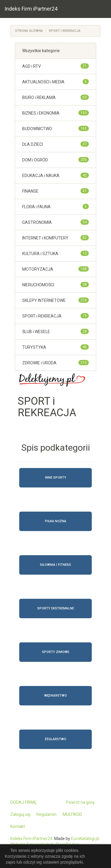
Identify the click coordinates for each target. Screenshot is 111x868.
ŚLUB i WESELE (36, 332)
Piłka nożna (56, 521)
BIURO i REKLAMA (39, 97)
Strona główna (29, 31)
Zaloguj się (20, 814)
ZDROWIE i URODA (39, 363)
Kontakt (18, 826)
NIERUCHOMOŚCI (38, 285)
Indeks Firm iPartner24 (31, 9)
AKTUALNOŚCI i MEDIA (43, 82)
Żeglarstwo (55, 739)
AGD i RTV (32, 66)
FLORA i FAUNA (36, 207)
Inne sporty (56, 478)
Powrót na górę (80, 802)
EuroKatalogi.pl (85, 839)
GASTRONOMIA (37, 222)
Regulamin (46, 814)
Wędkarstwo (55, 696)
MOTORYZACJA (38, 269)
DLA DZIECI (33, 144)
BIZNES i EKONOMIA (41, 113)
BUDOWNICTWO (37, 129)
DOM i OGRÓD (35, 160)
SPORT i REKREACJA (65, 31)
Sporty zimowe (56, 652)
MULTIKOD (72, 814)
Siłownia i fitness (55, 565)
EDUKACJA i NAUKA (41, 176)
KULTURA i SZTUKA (40, 254)
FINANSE (30, 191)
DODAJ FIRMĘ (23, 802)
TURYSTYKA (34, 347)
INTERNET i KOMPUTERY (45, 238)
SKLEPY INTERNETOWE (44, 300)
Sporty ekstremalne (56, 608)
